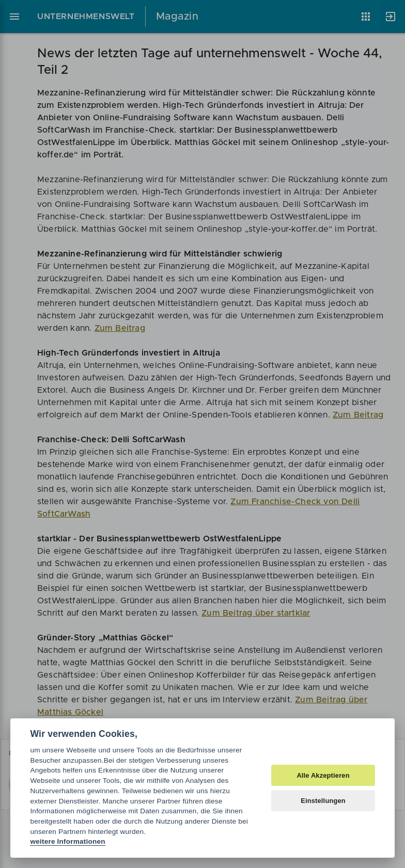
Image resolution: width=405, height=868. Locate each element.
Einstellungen (323, 801)
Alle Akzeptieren (323, 775)
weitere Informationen (67, 841)
